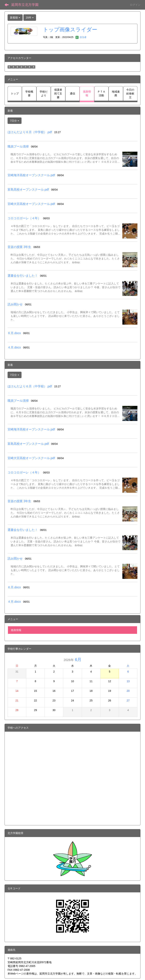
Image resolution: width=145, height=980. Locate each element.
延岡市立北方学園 (25, 5)
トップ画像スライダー (70, 30)
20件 (30, 18)
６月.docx (14, 333)
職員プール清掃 (18, 146)
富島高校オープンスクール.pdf (28, 190)
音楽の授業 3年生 (19, 247)
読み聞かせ (15, 304)
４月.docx (14, 347)
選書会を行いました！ (23, 276)
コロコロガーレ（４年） (24, 218)
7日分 (15, 121)
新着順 (15, 18)
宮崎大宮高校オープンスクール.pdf (31, 204)
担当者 (81, 37)
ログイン (135, 5)
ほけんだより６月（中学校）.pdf (30, 132)
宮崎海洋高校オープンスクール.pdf (31, 175)
